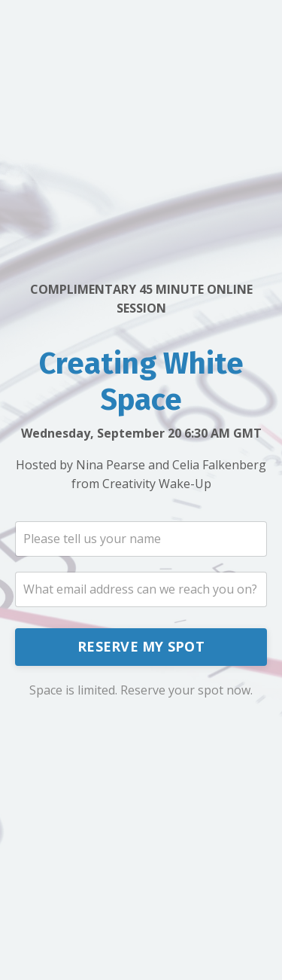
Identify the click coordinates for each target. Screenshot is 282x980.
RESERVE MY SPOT (141, 646)
